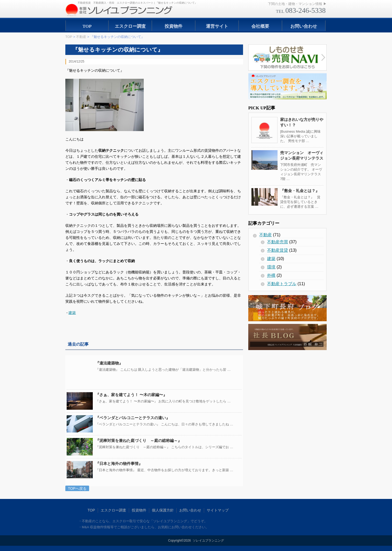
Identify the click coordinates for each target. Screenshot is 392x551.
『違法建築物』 (109, 363)
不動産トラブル (282, 284)
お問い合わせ (304, 26)
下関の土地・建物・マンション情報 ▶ (297, 4)
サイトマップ (218, 510)
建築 (72, 313)
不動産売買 (278, 242)
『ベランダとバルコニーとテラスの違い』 (133, 418)
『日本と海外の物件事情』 (119, 463)
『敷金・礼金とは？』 (300, 191)
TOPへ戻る (77, 488)
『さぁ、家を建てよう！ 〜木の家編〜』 (131, 395)
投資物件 (174, 26)
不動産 (266, 235)
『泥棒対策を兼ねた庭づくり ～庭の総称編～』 (139, 440)
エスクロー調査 (130, 26)
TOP (87, 26)
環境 (271, 267)
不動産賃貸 (278, 250)
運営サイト (217, 26)
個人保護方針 (163, 510)
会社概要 (260, 26)
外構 (271, 275)
